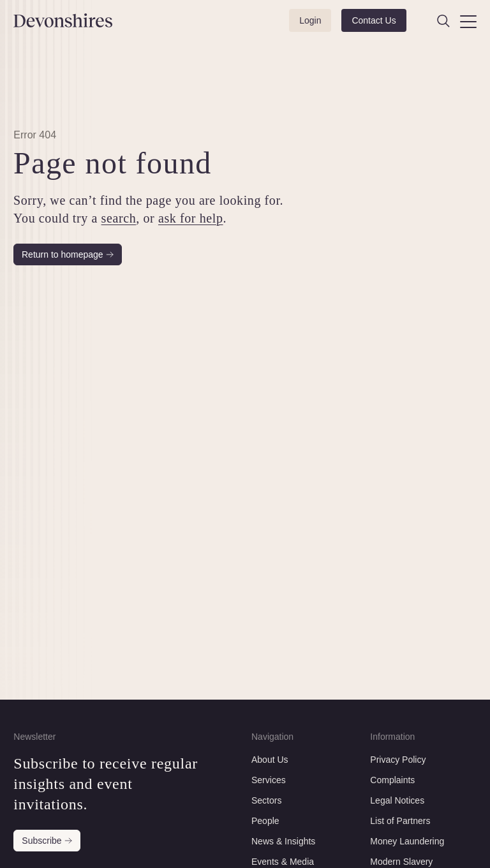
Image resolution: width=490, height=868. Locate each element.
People (265, 821)
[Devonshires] (47, 20)
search (119, 218)
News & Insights (283, 841)
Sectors (266, 800)
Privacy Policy (398, 760)
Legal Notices (397, 800)
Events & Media (283, 862)
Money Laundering (407, 841)
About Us (270, 760)
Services (269, 780)
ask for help (191, 218)
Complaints (392, 780)
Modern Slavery (401, 862)
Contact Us (374, 20)
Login (310, 20)
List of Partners (400, 821)
